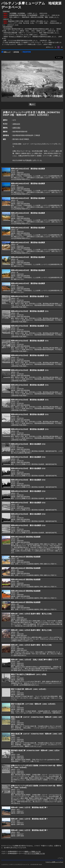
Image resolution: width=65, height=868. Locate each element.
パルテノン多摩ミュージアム (54, 862)
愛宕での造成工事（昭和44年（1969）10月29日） (29, 689)
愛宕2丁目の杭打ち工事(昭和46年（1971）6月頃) (29, 674)
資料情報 (16, 52)
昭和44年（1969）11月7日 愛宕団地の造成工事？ (29, 807)
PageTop (61, 858)
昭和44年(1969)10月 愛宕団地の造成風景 (26, 537)
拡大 (32, 104)
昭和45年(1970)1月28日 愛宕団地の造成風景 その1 (30, 296)
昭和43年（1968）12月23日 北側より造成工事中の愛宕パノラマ (35, 660)
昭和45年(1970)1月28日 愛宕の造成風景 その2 (28, 444)
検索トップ (6, 52)
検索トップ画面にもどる (33, 852)
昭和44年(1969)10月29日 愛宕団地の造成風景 (28, 169)
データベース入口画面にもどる (35, 853)
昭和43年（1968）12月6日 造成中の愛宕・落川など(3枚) (31, 614)
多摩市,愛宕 (16, 128)
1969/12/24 (16, 124)
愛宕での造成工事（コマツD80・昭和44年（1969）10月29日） (34, 704)
